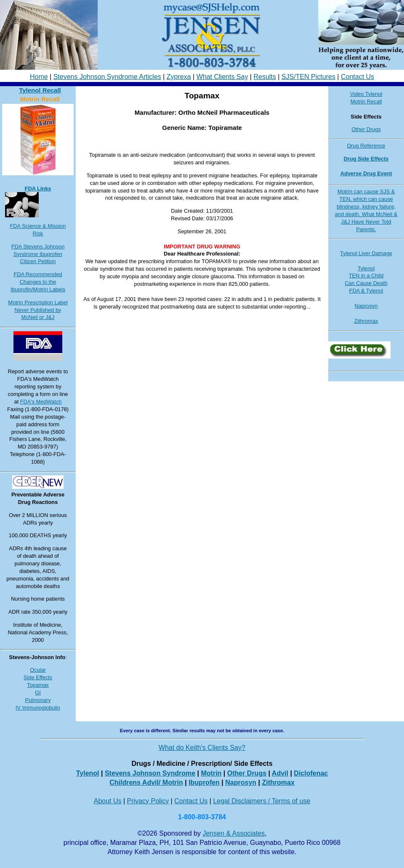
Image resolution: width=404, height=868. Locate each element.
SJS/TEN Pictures (308, 77)
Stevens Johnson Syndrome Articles (107, 77)
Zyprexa (179, 77)
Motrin (211, 773)
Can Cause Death (366, 283)
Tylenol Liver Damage (366, 253)
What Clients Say (222, 77)
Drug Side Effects (366, 159)
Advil (280, 773)
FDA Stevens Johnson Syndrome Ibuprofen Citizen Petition (38, 254)
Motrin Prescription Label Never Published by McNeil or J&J (38, 310)
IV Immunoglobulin (38, 708)
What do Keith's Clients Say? (202, 748)
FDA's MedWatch (41, 402)
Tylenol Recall (40, 90)
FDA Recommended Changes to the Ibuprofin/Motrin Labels (38, 282)
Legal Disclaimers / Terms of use (262, 801)
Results (264, 77)
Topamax (38, 685)
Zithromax (366, 321)
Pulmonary (38, 700)
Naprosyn (366, 306)
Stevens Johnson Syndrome (150, 773)
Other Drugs (366, 129)
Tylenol (366, 268)
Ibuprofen (204, 782)
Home (39, 77)
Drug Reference (366, 146)
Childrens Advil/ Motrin (146, 782)
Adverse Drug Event (366, 173)
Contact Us (357, 77)
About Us (108, 801)
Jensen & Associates (234, 833)
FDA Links (38, 189)
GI (38, 693)
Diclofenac (311, 773)
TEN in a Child (366, 276)
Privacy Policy (148, 801)
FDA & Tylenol (366, 291)
